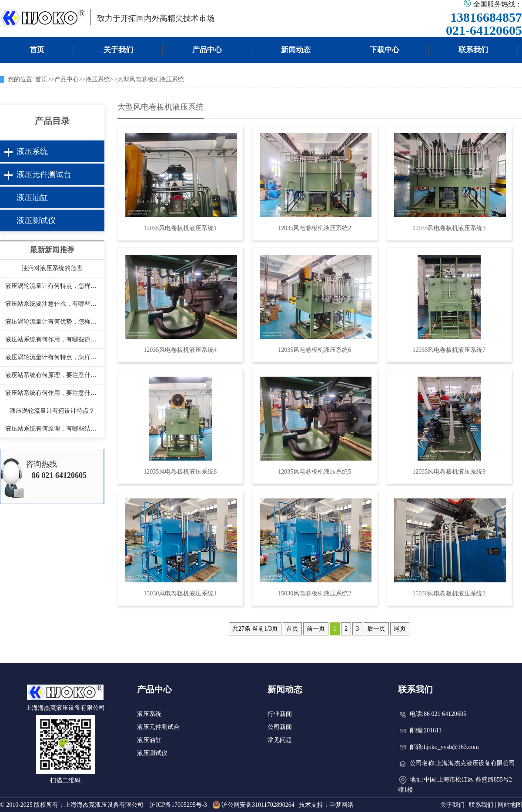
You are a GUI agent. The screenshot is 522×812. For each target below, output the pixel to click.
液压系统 (98, 79)
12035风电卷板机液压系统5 (315, 472)
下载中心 (385, 50)
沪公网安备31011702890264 (253, 805)
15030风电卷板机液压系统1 (180, 593)
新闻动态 (296, 50)
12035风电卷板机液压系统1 (180, 228)
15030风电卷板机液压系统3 (449, 593)
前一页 (316, 629)
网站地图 (510, 805)
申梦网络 (341, 805)
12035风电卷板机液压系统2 (315, 228)
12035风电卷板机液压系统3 (449, 228)
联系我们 (473, 50)
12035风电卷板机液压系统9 (449, 472)
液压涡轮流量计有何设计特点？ (52, 411)
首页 (37, 50)
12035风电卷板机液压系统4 (180, 350)
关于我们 (118, 50)
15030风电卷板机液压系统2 (315, 593)
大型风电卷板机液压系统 (151, 79)
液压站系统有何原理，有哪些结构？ (52, 429)
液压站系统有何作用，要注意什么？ (52, 393)
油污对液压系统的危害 (52, 268)
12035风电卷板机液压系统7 (449, 350)
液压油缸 (32, 197)
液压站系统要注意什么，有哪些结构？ (52, 304)
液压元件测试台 (44, 174)
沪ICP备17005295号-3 (178, 805)
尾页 (400, 629)
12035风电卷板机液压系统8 (180, 472)
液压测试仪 (36, 221)
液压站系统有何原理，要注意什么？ (52, 375)
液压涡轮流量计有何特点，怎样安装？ (52, 286)
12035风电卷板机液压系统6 (315, 350)
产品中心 (207, 50)
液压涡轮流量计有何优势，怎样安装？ (52, 322)
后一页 (376, 629)
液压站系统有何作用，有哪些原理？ (52, 339)
